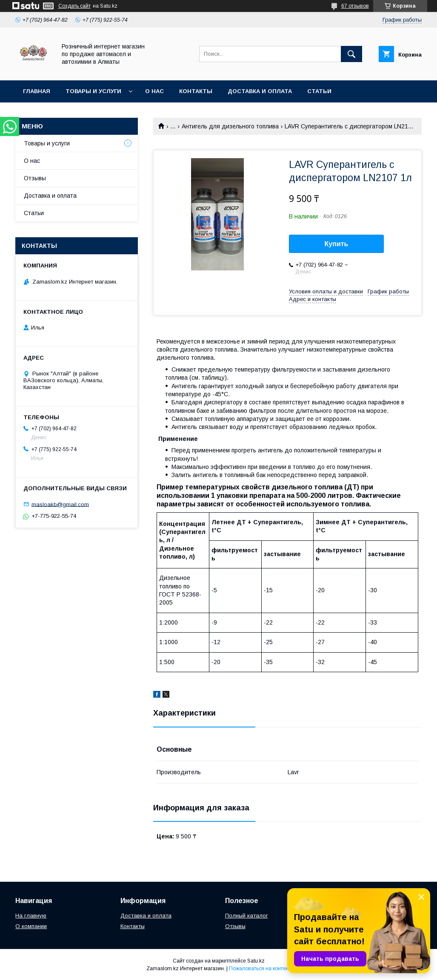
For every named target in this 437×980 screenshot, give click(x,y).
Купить (337, 244)
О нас (154, 91)
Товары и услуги (93, 91)
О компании (31, 926)
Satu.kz (256, 961)
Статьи (319, 91)
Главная (37, 91)
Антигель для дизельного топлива (230, 126)
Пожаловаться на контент (260, 969)
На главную (31, 916)
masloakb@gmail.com (60, 504)
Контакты (196, 91)
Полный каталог (247, 916)
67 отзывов (355, 6)
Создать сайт (74, 6)
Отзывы (35, 178)
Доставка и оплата (260, 91)
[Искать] (351, 54)
